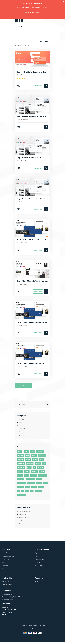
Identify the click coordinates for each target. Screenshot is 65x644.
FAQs (36, 558)
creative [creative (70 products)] (28, 462)
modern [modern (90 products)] (20, 477)
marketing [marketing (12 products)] (34, 474)
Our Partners (6, 584)
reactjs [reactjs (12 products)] (39, 485)
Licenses (38, 565)
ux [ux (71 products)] (23, 493)
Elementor (22, 517)
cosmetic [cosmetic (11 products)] (20, 462)
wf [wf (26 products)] (32, 493)
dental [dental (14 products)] (35, 462)
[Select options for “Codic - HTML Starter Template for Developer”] (46, 86)
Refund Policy (39, 568)
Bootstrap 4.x (23, 514)
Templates (22, 425)
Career (4, 574)
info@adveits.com (8, 602)
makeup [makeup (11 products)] (20, 474)
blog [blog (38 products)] (33, 454)
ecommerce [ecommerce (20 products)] (21, 466)
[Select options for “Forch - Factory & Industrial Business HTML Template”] (46, 376)
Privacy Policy (7, 562)
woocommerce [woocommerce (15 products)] (22, 497)
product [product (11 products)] (39, 481)
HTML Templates (22, 203)
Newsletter (6, 568)
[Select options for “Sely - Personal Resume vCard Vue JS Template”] (46, 169)
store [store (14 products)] (34, 489)
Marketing (22, 431)
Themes (22, 421)
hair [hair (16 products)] (44, 466)
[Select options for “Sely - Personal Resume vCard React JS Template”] (46, 128)
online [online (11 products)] (27, 477)
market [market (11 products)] (27, 474)
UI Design (22, 428)
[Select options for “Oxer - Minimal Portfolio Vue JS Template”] (46, 293)
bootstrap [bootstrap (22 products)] (40, 454)
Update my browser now (33, 13)
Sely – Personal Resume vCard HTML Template (33, 200)
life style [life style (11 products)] (41, 470)
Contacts (5, 565)
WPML (21, 526)
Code (21, 437)
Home (16, 27)
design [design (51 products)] (42, 462)
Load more (23, 388)
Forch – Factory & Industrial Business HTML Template (33, 365)
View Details (38, 86)
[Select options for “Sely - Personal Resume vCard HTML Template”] (46, 210)
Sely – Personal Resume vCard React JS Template (33, 117)
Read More (6, 606)
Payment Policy (40, 562)
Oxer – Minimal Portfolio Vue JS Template (33, 283)
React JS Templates (23, 120)
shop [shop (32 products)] (45, 485)
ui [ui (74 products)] (18, 493)
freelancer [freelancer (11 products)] (30, 466)
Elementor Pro (24, 520)
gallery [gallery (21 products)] (38, 466)
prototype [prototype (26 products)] (31, 485)
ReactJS (22, 523)
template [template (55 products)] (41, 489)
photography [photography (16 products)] (43, 477)
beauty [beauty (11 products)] (26, 454)
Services (5, 571)
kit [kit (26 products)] (34, 470)
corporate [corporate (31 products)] (42, 458)
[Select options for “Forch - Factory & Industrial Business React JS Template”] (46, 252)
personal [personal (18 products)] (34, 477)
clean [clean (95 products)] (27, 458)
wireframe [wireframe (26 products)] (38, 493)
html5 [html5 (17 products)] (29, 470)
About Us (5, 555)
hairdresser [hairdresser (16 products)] (21, 470)
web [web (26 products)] (27, 493)
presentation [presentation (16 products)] (30, 481)
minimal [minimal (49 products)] (42, 474)
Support (37, 555)
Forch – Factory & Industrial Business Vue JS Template (33, 324)
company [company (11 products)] (34, 458)
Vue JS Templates (22, 161)
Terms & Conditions (9, 558)
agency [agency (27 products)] (20, 454)
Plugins (21, 434)
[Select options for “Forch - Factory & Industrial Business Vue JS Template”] (46, 335)
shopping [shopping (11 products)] (20, 489)
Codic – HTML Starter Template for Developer (33, 72)
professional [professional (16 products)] (22, 485)
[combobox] (45, 41)
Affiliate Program (8, 587)
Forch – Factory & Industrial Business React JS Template (33, 241)
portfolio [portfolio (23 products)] (21, 481)
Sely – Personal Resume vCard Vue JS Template (33, 158)
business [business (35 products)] (20, 458)
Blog (36, 584)
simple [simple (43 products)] (28, 489)
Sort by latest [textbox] (44, 41)
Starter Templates (23, 75)
